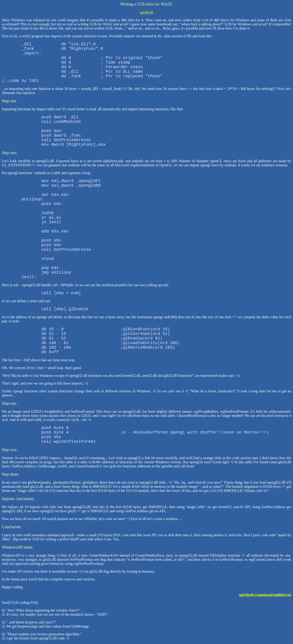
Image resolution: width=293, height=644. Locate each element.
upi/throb (147, 12)
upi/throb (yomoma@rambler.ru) (265, 595)
